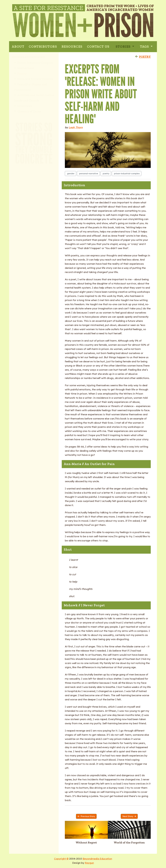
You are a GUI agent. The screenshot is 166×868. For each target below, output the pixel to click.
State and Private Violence (34, 79)
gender (70, 173)
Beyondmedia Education (97, 859)
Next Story (129, 816)
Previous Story (86, 816)
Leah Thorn (76, 127)
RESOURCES (72, 47)
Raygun (89, 863)
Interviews (23, 106)
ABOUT (18, 47)
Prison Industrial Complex (33, 63)
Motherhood (24, 68)
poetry (106, 173)
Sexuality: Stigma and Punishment (31, 87)
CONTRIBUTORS (43, 47)
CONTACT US (98, 47)
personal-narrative (88, 173)
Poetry (20, 73)
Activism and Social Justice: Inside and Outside (34, 98)
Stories (124, 47)
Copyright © (61, 859)
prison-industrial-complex (127, 173)
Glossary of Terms (28, 111)
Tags (145, 47)
